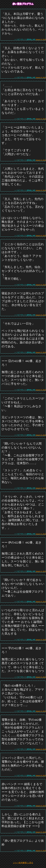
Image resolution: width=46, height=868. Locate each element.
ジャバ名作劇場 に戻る (23, 863)
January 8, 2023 (41, 39)
